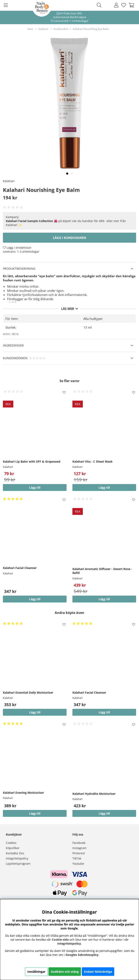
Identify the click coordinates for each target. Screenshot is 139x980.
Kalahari (43, 29)
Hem (30, 29)
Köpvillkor (13, 848)
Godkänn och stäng (65, 972)
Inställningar (36, 972)
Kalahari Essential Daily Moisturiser (28, 692)
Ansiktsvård (61, 29)
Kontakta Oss (15, 853)
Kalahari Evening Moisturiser (23, 793)
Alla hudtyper (93, 319)
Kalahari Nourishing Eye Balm (91, 29)
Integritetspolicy (17, 858)
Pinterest (79, 853)
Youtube (78, 864)
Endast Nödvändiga (98, 972)
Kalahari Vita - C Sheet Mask (92, 461)
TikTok (77, 858)
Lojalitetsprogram (18, 864)
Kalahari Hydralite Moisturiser (94, 794)
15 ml (88, 327)
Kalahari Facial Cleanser (20, 568)
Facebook (79, 843)
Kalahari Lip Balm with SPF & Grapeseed (32, 461)
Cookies (11, 843)
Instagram (79, 848)
